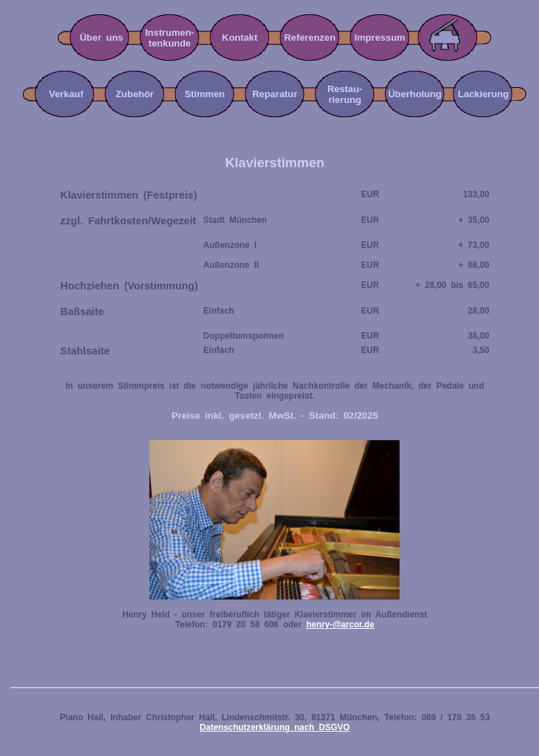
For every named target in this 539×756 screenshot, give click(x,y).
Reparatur (275, 94)
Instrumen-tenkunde (170, 38)
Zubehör (135, 94)
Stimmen (204, 94)
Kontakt (240, 38)
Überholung (415, 94)
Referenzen (310, 38)
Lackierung (489, 94)
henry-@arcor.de (340, 625)
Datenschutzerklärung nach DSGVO (275, 727)
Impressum (380, 38)
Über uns (101, 38)
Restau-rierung (345, 94)
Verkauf (61, 94)
